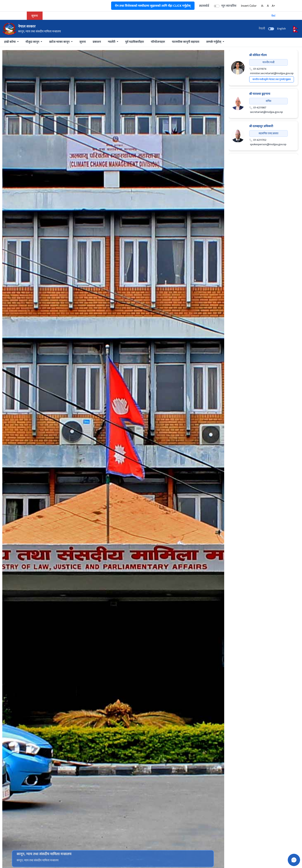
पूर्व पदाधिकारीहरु (135, 42)
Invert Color (249, 6)
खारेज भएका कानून (60, 42)
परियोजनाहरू (158, 42)
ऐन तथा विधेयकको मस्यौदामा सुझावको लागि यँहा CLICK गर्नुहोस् (153, 6)
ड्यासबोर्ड (204, 6)
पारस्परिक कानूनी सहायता (186, 42)
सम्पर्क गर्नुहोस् (214, 42)
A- (263, 6)
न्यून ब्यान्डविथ (229, 6)
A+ (273, 6)
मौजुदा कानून (33, 42)
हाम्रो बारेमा (10, 42)
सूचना (83, 42)
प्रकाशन (97, 42)
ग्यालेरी (112, 42)
